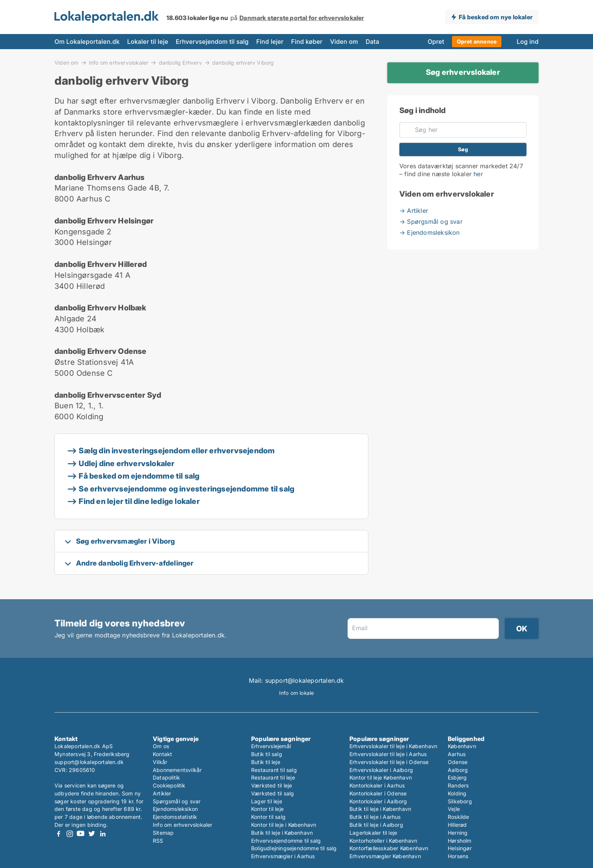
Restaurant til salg (274, 770)
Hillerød (457, 825)
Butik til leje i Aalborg (376, 825)
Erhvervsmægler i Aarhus (283, 856)
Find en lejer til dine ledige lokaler (139, 501)
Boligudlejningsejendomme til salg (294, 848)
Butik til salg (267, 754)
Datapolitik (166, 777)
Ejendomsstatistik (175, 817)
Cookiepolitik (169, 785)
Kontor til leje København (381, 777)
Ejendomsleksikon (175, 809)
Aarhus (457, 754)
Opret (436, 42)
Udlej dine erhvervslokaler (127, 463)
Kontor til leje (267, 809)
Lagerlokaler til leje (373, 833)
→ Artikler (414, 211)
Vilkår (160, 762)
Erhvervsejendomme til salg (286, 841)
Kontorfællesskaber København (389, 848)
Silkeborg (460, 801)
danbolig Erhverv (180, 62)
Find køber (307, 42)
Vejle (454, 809)
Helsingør (460, 848)
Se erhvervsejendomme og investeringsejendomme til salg (186, 489)
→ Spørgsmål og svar (431, 222)
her (478, 174)
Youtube (81, 834)
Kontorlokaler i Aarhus (377, 785)
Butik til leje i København (282, 833)
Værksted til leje (272, 785)
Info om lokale (297, 693)
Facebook (59, 834)
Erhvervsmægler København (385, 856)
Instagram (70, 834)
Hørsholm (460, 841)
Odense (458, 762)
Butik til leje (266, 762)
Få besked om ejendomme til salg (139, 476)
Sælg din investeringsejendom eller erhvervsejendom (177, 451)
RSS (158, 841)
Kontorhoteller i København (383, 841)
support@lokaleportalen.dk (89, 762)
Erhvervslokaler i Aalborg (381, 770)
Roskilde (459, 817)
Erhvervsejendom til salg (212, 42)
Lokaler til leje (147, 42)
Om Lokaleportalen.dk (87, 42)
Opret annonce (477, 41)
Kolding (457, 793)
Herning (458, 833)
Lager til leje (267, 801)
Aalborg (458, 770)
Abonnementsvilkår (177, 770)
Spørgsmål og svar (177, 801)
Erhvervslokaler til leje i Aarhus (388, 754)
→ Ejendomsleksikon (430, 232)
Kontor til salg (268, 817)
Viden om (344, 42)
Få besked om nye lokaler (496, 17)
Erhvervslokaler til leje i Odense (389, 762)
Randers (458, 785)
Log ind (528, 42)
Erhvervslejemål (271, 746)
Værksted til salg (272, 793)
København (462, 746)
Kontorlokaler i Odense (378, 793)
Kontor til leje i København (284, 825)
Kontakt (162, 754)
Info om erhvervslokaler (119, 62)
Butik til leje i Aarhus (375, 817)
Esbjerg (457, 777)
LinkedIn (102, 834)
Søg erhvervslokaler (463, 72)
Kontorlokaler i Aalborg (378, 801)
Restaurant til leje (273, 777)
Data (373, 42)
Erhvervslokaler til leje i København (393, 746)
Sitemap (163, 833)
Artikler (162, 793)
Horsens (458, 856)
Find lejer (270, 42)
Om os (161, 746)
